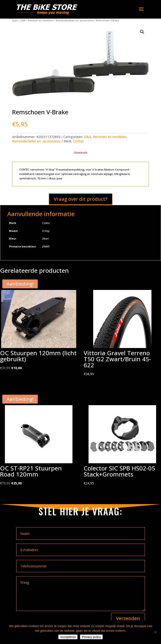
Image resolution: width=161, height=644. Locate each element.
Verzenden (128, 618)
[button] (142, 32)
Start (15, 20)
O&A (23, 20)
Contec (78, 141)
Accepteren (68, 637)
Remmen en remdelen (41, 20)
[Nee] (155, 632)
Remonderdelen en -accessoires (75, 20)
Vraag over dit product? (81, 199)
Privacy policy (91, 637)
